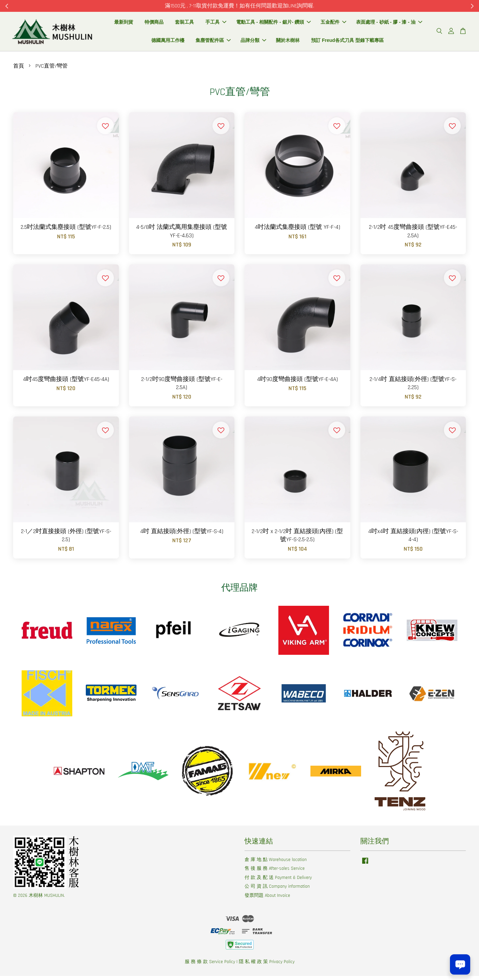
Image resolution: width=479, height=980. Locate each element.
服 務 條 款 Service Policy (210, 966)
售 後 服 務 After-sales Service (275, 873)
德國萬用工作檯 (168, 42)
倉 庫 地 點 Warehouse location (276, 863)
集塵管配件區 (213, 42)
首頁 (19, 70)
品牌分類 (253, 42)
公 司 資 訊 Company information (277, 890)
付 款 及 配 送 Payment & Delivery (278, 881)
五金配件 (333, 24)
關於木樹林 (288, 42)
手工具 (216, 24)
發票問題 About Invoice (267, 899)
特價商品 (154, 24)
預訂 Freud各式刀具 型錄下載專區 (347, 42)
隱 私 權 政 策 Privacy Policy (267, 966)
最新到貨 (124, 24)
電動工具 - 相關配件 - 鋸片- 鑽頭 (273, 24)
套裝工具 (184, 24)
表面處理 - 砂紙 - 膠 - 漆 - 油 (389, 24)
